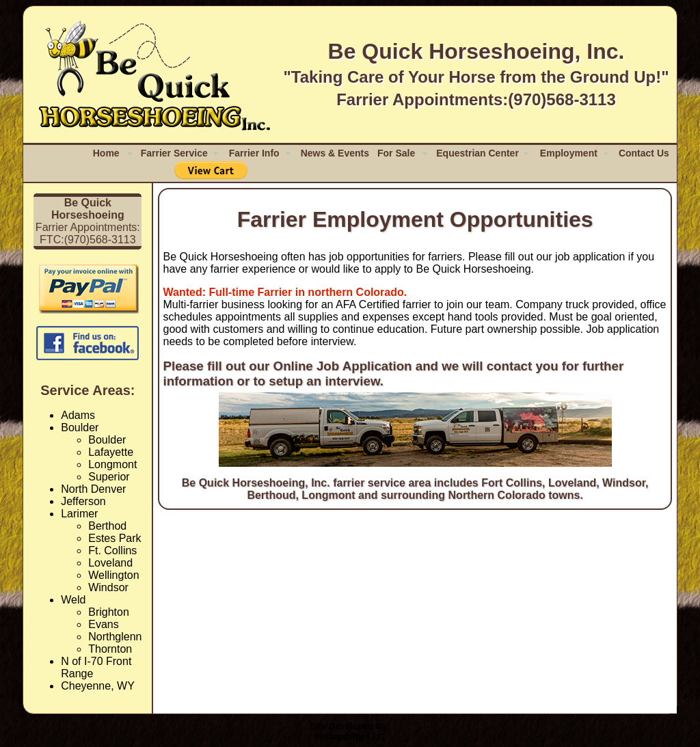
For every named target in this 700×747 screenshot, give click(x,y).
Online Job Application (343, 366)
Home (106, 153)
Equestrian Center (477, 153)
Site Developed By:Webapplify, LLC (350, 731)
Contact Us (644, 153)
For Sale (396, 153)
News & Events (335, 153)
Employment (569, 153)
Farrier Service (174, 153)
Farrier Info (254, 153)
